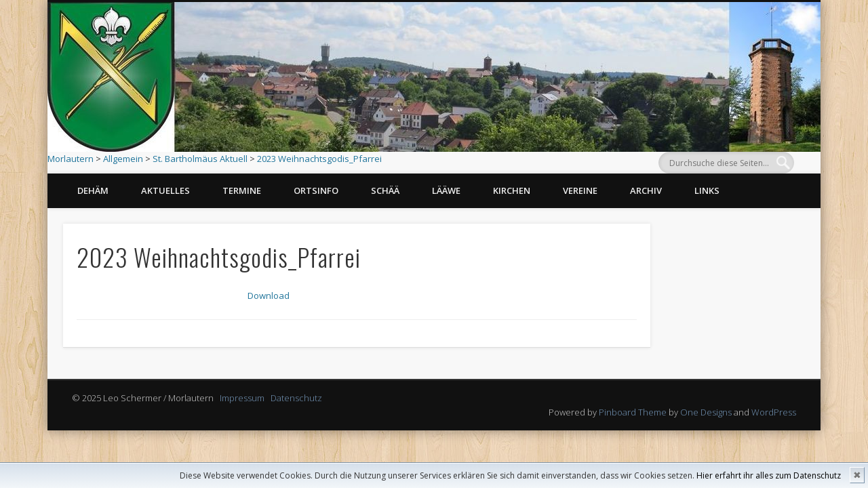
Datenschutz (296, 401)
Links (707, 190)
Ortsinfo (316, 190)
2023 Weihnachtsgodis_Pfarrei (319, 159)
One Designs (706, 415)
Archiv (646, 190)
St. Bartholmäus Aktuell (200, 159)
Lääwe (446, 190)
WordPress (774, 415)
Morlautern (71, 159)
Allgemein (123, 159)
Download (271, 297)
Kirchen (512, 190)
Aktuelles (165, 190)
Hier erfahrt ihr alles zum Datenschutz (769, 475)
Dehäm (93, 190)
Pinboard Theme (633, 415)
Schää (385, 190)
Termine (242, 190)
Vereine (580, 190)
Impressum (242, 401)
